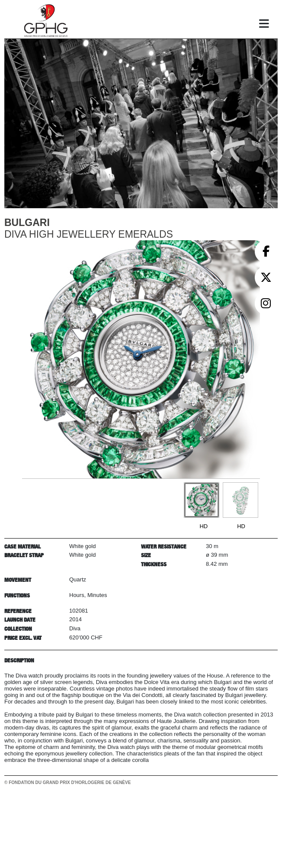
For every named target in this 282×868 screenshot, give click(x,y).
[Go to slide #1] (202, 500)
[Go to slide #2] (240, 500)
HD (203, 526)
